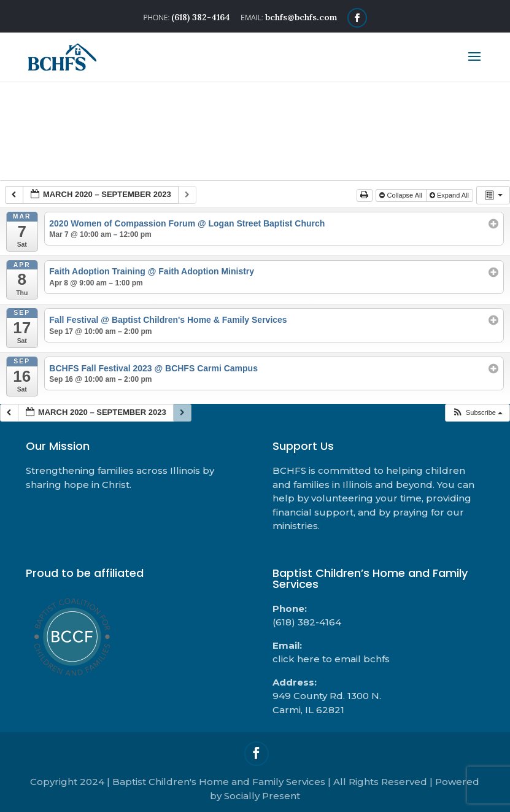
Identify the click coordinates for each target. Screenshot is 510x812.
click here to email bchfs (331, 659)
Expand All (450, 195)
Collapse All (402, 195)
